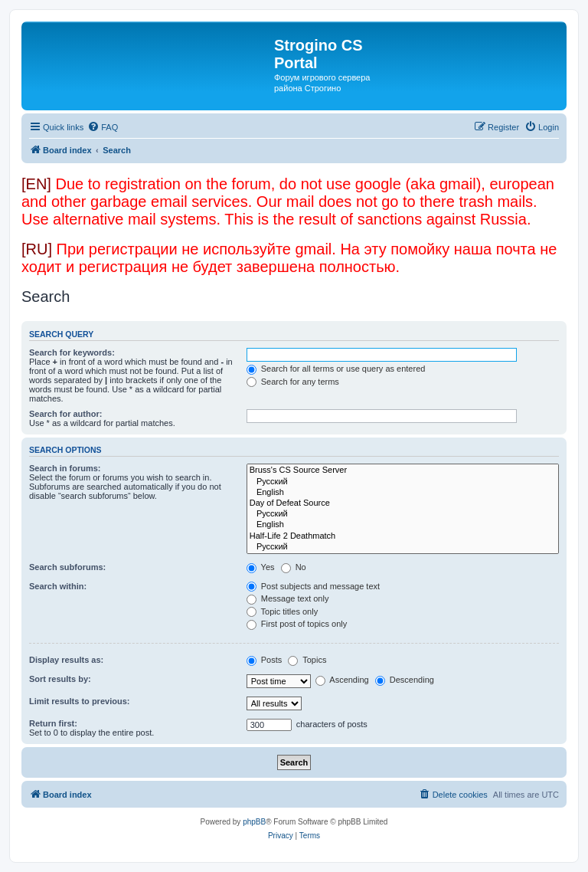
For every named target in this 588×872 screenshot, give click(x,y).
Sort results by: (60, 679)
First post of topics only (297, 624)
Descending (405, 680)
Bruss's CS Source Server (403, 470)
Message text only (288, 598)
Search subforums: (67, 567)
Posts (265, 660)
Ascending (342, 680)
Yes (261, 567)
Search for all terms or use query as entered (336, 369)
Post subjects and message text (313, 586)
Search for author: (65, 414)
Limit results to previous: (79, 701)
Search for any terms (293, 382)
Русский (403, 482)
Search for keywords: (72, 352)
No (294, 567)
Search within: (58, 586)
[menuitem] (103, 127)
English (403, 493)
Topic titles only (282, 611)
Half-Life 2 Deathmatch (403, 536)
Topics (307, 660)
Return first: (53, 723)
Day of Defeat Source (403, 503)
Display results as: (66, 660)
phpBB (254, 822)
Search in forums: (65, 468)
